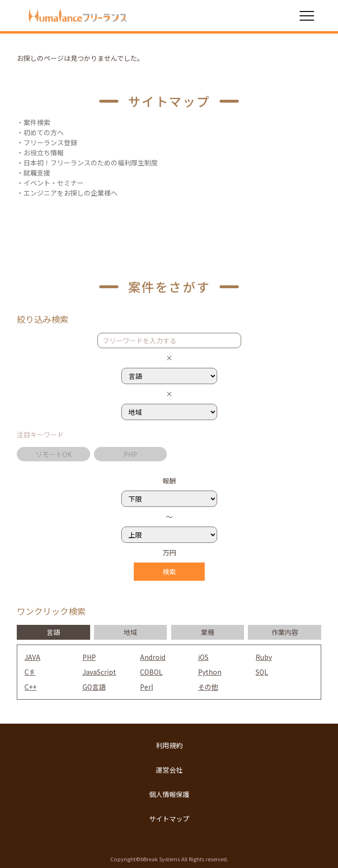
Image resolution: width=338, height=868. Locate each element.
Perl (146, 687)
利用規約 (169, 745)
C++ (30, 687)
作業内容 (285, 632)
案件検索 (37, 122)
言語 (53, 632)
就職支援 (37, 173)
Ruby (264, 657)
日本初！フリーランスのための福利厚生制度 (91, 163)
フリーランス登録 (50, 142)
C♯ (30, 672)
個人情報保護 (169, 794)
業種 (208, 632)
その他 (208, 687)
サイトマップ (169, 819)
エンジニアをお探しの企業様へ (70, 193)
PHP (130, 454)
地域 (130, 632)
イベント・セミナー (54, 183)
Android (153, 657)
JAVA (32, 657)
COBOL (151, 672)
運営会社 (169, 770)
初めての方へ (44, 132)
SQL (262, 672)
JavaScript (99, 672)
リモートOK (53, 454)
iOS (203, 657)
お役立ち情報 (44, 152)
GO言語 (94, 687)
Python (210, 672)
